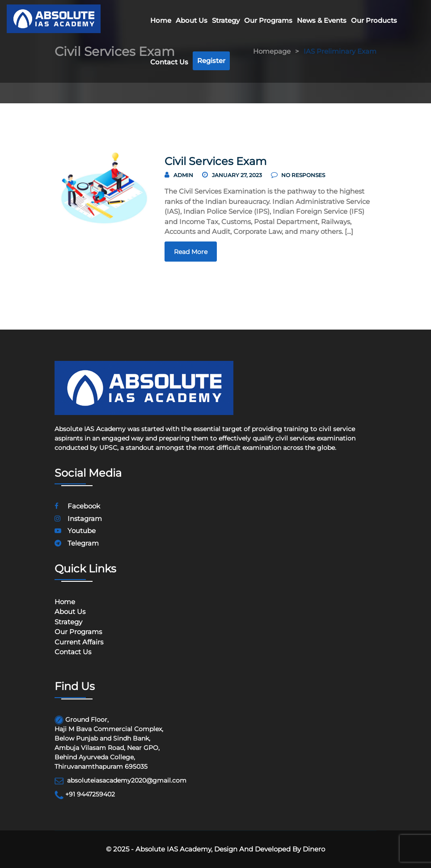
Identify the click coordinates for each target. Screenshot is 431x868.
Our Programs (268, 20)
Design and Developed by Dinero (269, 849)
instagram (78, 519)
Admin (183, 175)
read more (191, 252)
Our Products (374, 20)
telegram (77, 543)
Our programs (78, 632)
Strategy (226, 20)
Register (211, 61)
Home (161, 20)
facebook (77, 506)
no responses (298, 175)
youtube (75, 531)
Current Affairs (79, 642)
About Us (192, 20)
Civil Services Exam (215, 161)
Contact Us (169, 62)
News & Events (322, 20)
